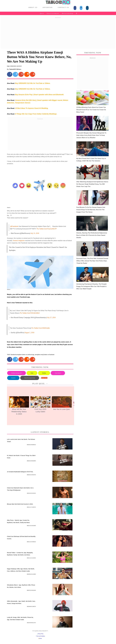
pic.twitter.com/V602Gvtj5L (41, 328)
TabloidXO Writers (15, 69)
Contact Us (63, 7)
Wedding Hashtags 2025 (16, 373)
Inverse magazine (19, 241)
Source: (9, 207)
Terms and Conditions (41, 636)
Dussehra (13, 378)
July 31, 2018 (35, 233)
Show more (44, 378)
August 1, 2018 (29, 333)
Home (41, 638)
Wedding (44, 373)
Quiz (42, 13)
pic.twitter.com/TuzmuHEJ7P (47, 229)
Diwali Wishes (58, 373)
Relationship (68, 13)
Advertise (48, 7)
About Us (33, 7)
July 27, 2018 (51, 318)
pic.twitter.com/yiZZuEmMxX (30, 313)
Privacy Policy (41, 634)
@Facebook (14, 226)
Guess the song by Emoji (30, 378)
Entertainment (53, 13)
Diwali (32, 373)
